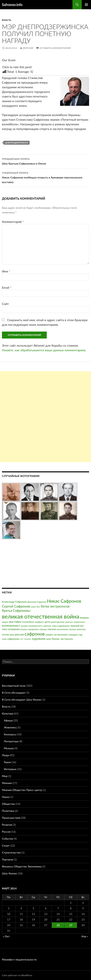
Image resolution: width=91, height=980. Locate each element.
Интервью (10, 769)
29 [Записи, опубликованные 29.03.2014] (71, 925)
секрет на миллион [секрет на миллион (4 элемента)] (56, 635)
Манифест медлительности (19, 959)
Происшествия (11, 818)
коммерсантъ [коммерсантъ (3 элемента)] (36, 626)
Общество (8, 804)
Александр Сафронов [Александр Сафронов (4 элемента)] (14, 602)
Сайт (5, 304)
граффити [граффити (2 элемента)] (39, 622)
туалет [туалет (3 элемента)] (28, 639)
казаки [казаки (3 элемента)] (24, 626)
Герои (7, 762)
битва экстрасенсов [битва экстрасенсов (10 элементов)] (55, 606)
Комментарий (13, 222)
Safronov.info (12, 5)
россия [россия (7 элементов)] (19, 634)
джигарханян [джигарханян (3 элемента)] (58, 622)
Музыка (9, 748)
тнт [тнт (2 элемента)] (22, 639)
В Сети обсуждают (14, 693)
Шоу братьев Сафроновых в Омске (45, 161)
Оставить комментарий (55, 48)
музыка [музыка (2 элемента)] (24, 629)
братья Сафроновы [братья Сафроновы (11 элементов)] (16, 610)
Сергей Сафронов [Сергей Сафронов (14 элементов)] (16, 606)
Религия (7, 825)
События (7, 839)
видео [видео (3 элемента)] (5, 622)
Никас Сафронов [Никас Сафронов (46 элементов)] (64, 601)
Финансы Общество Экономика (22, 866)
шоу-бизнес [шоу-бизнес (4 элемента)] (53, 639)
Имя (6, 271)
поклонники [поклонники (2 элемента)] (62, 629)
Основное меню (86, 5)
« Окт (6, 936)
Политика (8, 811)
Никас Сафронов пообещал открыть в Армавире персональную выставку (45, 177)
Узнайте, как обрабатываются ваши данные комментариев (44, 350)
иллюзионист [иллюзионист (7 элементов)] (11, 625)
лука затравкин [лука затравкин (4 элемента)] (11, 629)
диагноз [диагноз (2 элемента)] (69, 622)
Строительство (11, 852)
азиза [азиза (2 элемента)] (33, 607)
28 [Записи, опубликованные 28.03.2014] (58, 925)
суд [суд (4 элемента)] (80, 635)
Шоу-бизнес (10, 873)
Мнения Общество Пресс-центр (22, 790)
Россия (6, 832)
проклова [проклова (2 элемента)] (81, 629)
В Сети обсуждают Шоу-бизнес (22, 700)
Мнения (7, 783)
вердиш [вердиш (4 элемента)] (84, 618)
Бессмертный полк (14, 686)
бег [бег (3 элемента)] (38, 607)
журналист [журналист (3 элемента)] (79, 622)
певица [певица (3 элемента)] (43, 629)
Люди (6, 755)
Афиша (8, 720)
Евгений (28, 48)
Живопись (10, 727)
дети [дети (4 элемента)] (47, 622)
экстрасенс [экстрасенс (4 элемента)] (67, 639)
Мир (5, 776)
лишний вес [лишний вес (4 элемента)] (77, 626)
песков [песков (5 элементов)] (52, 629)
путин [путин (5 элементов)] (6, 634)
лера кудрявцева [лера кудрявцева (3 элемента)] (61, 626)
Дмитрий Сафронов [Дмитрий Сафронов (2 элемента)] (37, 602)
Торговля (8, 859)
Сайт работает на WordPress (17, 975)
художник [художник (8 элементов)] (39, 639)
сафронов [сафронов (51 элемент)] (35, 634)
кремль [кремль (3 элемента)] (47, 626)
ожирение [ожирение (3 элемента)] (33, 629)
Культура (8, 713)
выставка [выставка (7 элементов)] (15, 622)
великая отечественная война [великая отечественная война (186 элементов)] (41, 616)
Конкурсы (10, 734)
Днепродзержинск (17, 143)
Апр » (85, 936)
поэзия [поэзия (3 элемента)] (72, 629)
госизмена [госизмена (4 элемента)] (28, 622)
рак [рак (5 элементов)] (12, 634)
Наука (6, 797)
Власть (7, 20)
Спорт (6, 846)
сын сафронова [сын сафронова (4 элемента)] (11, 639)
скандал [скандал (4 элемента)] (73, 635)
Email (7, 287)
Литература (11, 741)
